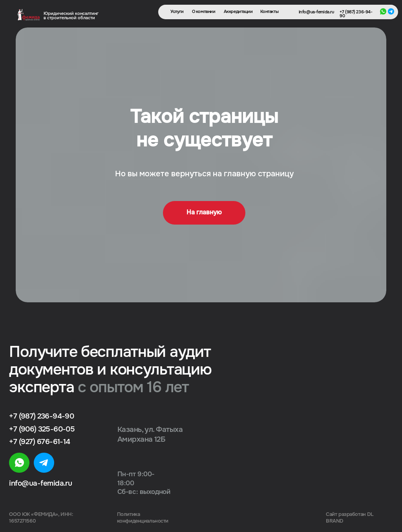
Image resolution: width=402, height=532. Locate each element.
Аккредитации (238, 12)
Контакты (270, 12)
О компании (204, 12)
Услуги (177, 12)
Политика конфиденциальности (143, 518)
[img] (19, 463)
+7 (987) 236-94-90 (356, 14)
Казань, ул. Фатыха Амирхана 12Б (150, 434)
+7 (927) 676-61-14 (39, 442)
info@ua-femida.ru (316, 12)
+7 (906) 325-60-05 (42, 429)
